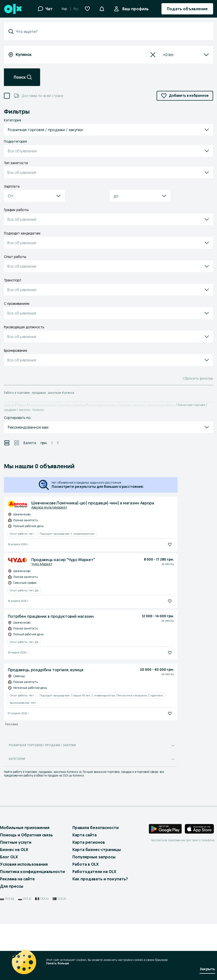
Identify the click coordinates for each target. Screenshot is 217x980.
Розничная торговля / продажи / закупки (57, 405)
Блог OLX (9, 857)
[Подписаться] (170, 544)
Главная (9, 405)
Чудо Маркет (42, 564)
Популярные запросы (94, 857)
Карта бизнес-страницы (97, 850)
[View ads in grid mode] (17, 443)
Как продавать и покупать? (100, 879)
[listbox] (180, 55)
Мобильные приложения (25, 828)
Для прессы (12, 886)
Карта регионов (89, 842)
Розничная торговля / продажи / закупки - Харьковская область (131, 405)
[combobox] (111, 32)
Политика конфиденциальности (32, 872)
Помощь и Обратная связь (26, 835)
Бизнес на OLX (14, 850)
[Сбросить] (153, 55)
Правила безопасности (96, 828)
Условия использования (24, 864)
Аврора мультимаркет (49, 507)
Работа (22, 405)
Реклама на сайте (17, 879)
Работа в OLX (86, 864)
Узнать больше (57, 963)
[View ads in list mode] (7, 443)
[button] (102, 8)
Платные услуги (16, 842)
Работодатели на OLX (94, 872)
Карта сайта (85, 835)
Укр (64, 9)
